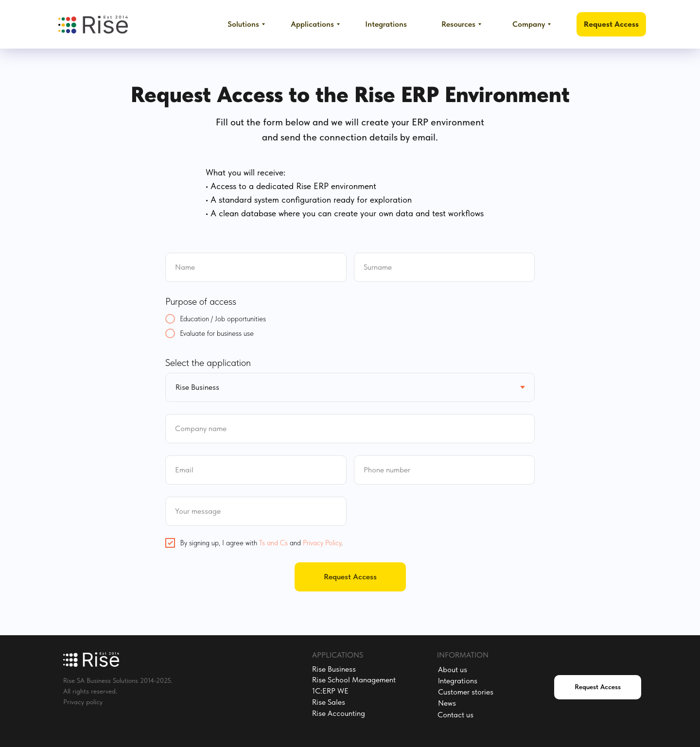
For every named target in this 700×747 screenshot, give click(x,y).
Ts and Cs (273, 543)
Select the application (208, 363)
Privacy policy (83, 702)
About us (453, 669)
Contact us (455, 715)
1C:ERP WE (330, 691)
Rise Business (334, 669)
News (447, 703)
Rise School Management (354, 680)
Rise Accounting (339, 713)
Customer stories (466, 692)
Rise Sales (329, 702)
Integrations (458, 681)
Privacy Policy (322, 543)
